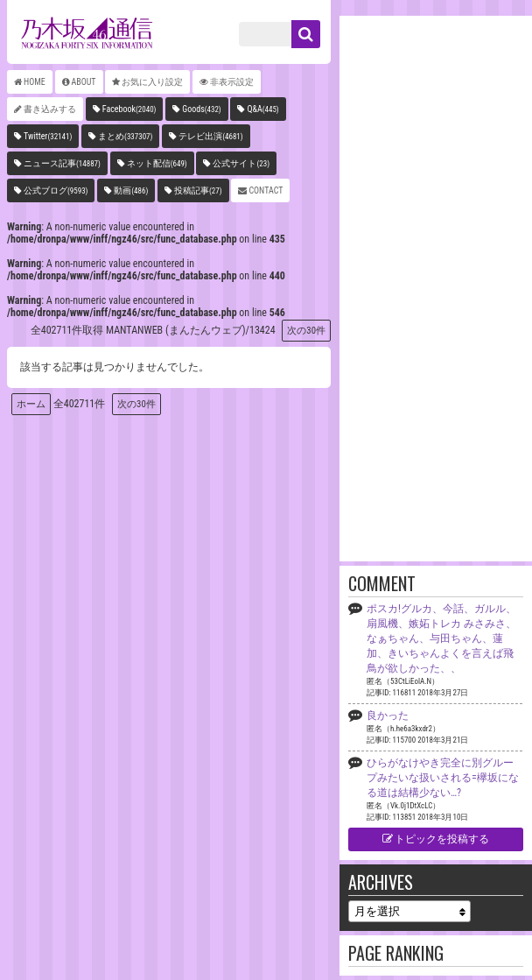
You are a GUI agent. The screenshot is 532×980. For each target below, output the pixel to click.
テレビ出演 (210, 136)
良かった (388, 716)
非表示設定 (232, 82)
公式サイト (241, 163)
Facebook (129, 109)
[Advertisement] (436, 287)
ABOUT (84, 82)
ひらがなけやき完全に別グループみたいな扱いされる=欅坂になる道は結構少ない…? (443, 778)
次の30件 (306, 331)
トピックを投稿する (436, 839)
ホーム (31, 404)
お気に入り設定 (152, 82)
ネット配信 (157, 163)
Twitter (48, 136)
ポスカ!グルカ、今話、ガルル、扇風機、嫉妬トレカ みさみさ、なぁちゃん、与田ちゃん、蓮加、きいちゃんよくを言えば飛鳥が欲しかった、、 (441, 638)
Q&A (262, 109)
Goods (202, 109)
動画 (131, 190)
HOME (35, 82)
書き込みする (50, 109)
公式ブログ (56, 190)
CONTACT (266, 190)
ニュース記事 (62, 163)
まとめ (125, 136)
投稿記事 (198, 190)
